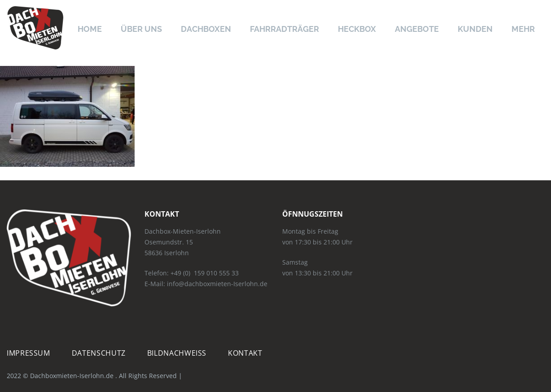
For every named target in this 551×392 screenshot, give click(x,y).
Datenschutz (99, 353)
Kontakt (245, 353)
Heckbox (357, 29)
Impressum (28, 353)
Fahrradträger (284, 29)
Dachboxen (206, 29)
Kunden (475, 29)
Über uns (141, 29)
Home (90, 29)
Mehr (523, 29)
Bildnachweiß (177, 353)
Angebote (417, 29)
